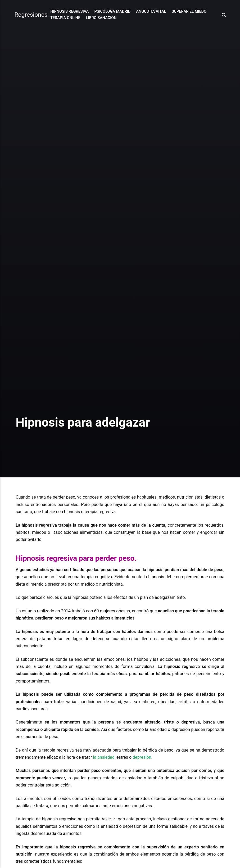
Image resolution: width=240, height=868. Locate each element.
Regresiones (31, 15)
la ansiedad (104, 757)
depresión (142, 757)
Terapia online (65, 18)
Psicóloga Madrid (112, 12)
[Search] (222, 15)
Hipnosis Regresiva (69, 12)
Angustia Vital (151, 12)
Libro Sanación (101, 18)
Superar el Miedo (189, 12)
